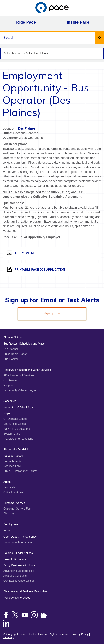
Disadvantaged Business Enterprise (25, 591)
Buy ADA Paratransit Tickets (20, 471)
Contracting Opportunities (19, 581)
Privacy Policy (80, 634)
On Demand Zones (15, 419)
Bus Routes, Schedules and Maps (24, 344)
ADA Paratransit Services (19, 375)
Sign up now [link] (52, 313)
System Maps (12, 434)
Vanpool (8, 385)
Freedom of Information (18, 542)
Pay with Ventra (13, 461)
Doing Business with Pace (19, 565)
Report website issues (17, 598)
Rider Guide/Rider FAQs (18, 407)
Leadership (10, 487)
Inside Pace (78, 22)
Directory (9, 514)
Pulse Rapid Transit (15, 354)
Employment (11, 524)
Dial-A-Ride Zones (15, 424)
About (7, 482)
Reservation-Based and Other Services (27, 370)
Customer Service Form (18, 509)
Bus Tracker (11, 359)
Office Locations (13, 492)
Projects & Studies (15, 559)
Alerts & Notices (13, 337)
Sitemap (8, 637)
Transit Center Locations (18, 439)
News (7, 530)
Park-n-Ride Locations (17, 429)
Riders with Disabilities (17, 449)
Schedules (10, 401)
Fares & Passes (13, 456)
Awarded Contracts (15, 576)
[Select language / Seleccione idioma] (52, 54)
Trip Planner (11, 349)
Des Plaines (27, 128)
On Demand (11, 380)
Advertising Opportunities (19, 571)
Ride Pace (26, 22)
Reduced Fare (12, 466)
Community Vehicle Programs (21, 390)
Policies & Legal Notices (18, 553)
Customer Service (14, 503)
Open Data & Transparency (20, 537)
